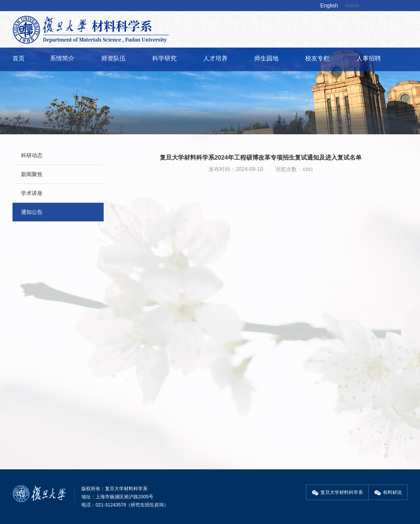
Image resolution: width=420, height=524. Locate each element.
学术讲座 (32, 193)
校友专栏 (317, 58)
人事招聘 (369, 58)
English (329, 6)
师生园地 (266, 58)
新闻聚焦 (32, 174)
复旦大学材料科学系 (337, 492)
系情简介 (62, 58)
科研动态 (32, 155)
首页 (19, 58)
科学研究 (164, 58)
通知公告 (32, 212)
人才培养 (215, 58)
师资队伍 (113, 58)
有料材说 (388, 492)
